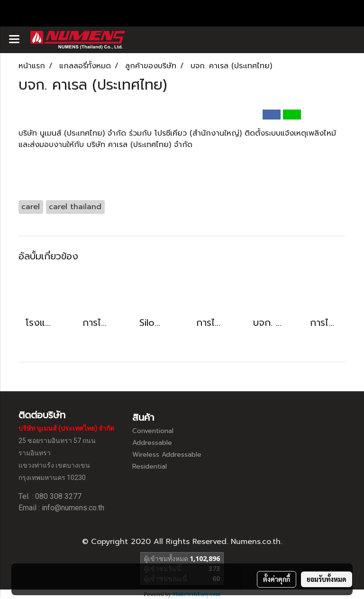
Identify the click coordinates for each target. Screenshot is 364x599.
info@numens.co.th (73, 508)
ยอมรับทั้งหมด (327, 579)
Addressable (152, 443)
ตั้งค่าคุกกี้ (277, 579)
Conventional (153, 431)
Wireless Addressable (167, 455)
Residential (150, 466)
